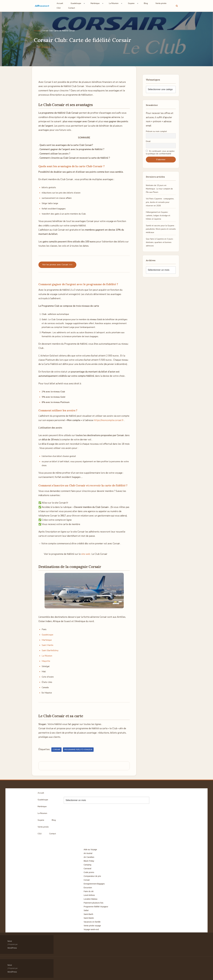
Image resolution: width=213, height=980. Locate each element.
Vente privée (161, 3)
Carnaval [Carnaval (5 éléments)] (87, 869)
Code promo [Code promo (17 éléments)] (89, 872)
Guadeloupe (47, 635)
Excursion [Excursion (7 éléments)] (88, 888)
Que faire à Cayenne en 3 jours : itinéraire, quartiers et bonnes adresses (160, 242)
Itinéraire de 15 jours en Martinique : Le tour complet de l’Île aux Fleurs (159, 189)
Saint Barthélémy (50, 650)
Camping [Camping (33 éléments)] (87, 865)
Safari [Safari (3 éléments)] (86, 910)
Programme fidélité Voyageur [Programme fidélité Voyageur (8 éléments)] (96, 907)
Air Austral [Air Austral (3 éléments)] (88, 853)
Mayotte (46, 661)
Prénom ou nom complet (156, 131)
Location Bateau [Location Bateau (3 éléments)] (91, 899)
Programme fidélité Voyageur (78, 750)
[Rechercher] (177, 6)
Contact (72, 8)
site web (86, 554)
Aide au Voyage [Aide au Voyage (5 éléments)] (90, 849)
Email (148, 141)
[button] (84, 3)
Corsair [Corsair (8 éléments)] (87, 880)
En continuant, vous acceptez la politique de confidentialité (160, 152)
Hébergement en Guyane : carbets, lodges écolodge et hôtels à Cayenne (158, 216)
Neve (10, 941)
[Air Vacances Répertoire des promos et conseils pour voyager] (42, 6)
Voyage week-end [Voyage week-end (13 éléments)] (91, 929)
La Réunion (47, 656)
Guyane (41, 820)
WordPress (12, 948)
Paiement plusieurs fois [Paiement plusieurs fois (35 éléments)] (94, 903)
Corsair (56, 750)
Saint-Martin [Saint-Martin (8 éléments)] (89, 918)
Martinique (47, 640)
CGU (59, 8)
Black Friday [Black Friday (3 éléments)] (89, 861)
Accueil (60, 3)
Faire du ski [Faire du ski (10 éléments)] (89, 891)
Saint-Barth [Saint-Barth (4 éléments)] (88, 914)
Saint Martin (47, 645)
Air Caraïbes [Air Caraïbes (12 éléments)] (89, 857)
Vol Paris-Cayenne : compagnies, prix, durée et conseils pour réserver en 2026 (160, 202)
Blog (146, 3)
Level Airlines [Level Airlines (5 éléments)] (89, 895)
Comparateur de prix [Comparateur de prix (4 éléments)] (92, 876)
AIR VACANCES (44, 47)
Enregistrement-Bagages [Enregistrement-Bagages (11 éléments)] (94, 884)
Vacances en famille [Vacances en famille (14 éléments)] (92, 922)
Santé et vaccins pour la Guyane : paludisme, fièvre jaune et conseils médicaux (161, 229)
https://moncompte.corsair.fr (109, 420)
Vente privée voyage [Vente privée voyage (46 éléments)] (92, 926)
